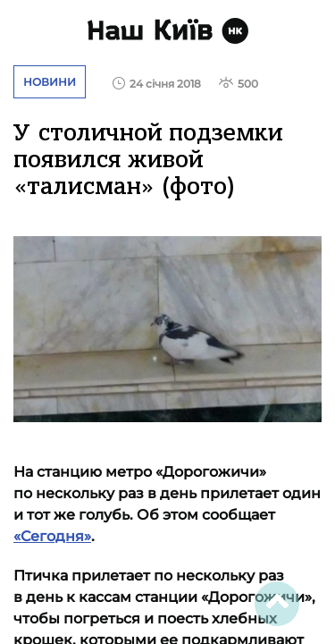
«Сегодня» (52, 536)
